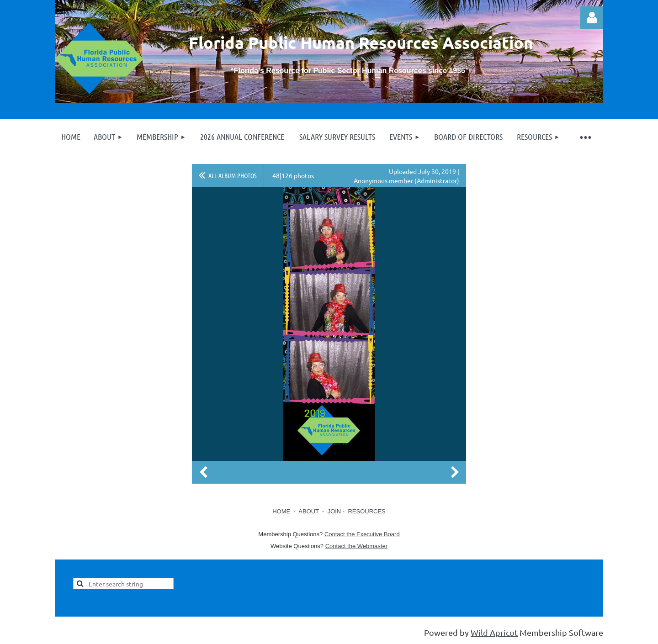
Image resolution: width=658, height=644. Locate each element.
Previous (203, 472)
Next (455, 472)
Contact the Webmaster (356, 546)
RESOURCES (366, 511)
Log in (592, 18)
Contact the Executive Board (362, 534)
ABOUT (309, 511)
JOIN (334, 511)
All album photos (233, 175)
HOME (281, 511)
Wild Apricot (494, 632)
